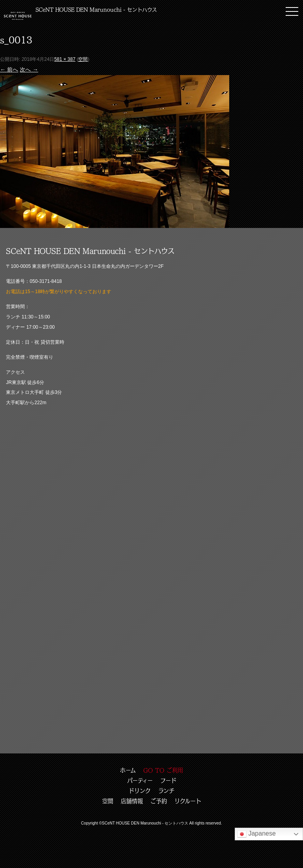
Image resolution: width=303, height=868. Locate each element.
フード (168, 780)
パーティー (140, 780)
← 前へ (9, 70)
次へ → (29, 70)
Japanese (256, 834)
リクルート (188, 801)
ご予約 (159, 801)
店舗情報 (132, 801)
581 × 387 (65, 59)
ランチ (166, 791)
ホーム (128, 770)
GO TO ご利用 (163, 770)
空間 (83, 59)
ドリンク (140, 791)
